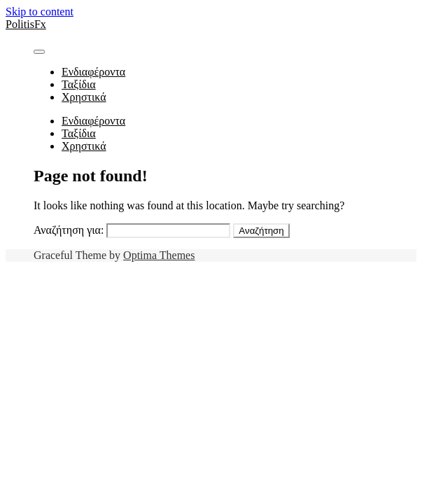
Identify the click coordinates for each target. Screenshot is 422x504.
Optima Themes (159, 255)
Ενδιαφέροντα (93, 72)
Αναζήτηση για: (69, 230)
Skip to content (40, 12)
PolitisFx (26, 24)
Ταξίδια (79, 84)
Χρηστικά (84, 97)
